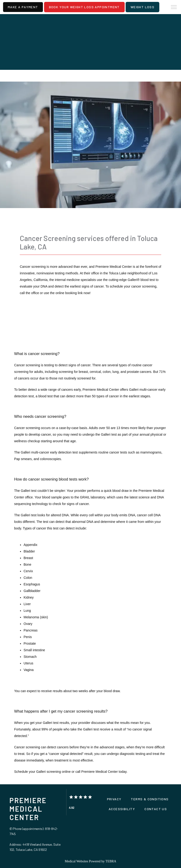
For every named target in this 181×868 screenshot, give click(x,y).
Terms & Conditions (150, 799)
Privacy (114, 799)
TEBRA (111, 861)
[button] (174, 8)
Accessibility (122, 809)
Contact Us (156, 809)
